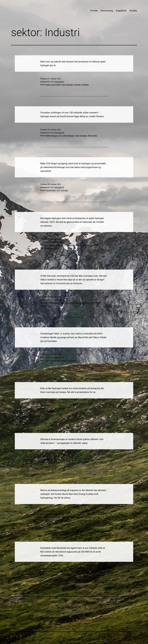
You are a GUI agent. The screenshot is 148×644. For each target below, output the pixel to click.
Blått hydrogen (52, 136)
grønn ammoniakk (53, 85)
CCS (60, 136)
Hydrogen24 (59, 82)
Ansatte (133, 11)
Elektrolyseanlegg (68, 245)
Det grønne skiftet (53, 245)
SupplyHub (121, 11)
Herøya (64, 361)
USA (49, 306)
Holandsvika (66, 517)
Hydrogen (64, 190)
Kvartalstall (72, 361)
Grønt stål (56, 462)
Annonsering (107, 11)
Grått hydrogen (68, 136)
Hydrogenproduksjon (79, 517)
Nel (59, 575)
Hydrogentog (45, 520)
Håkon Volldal (52, 575)
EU (62, 303)
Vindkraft (85, 85)
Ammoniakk (51, 190)
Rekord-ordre (66, 575)
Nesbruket (64, 520)
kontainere (55, 520)
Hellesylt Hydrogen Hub (85, 245)
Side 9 (33, 602)
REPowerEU (92, 136)
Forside (94, 11)
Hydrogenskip (94, 517)
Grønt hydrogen (67, 85)
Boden (49, 462)
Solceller (77, 85)
